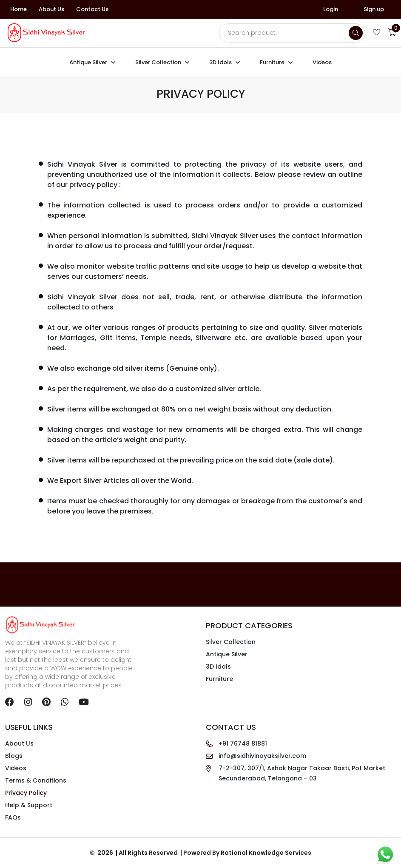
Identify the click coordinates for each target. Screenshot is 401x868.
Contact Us (92, 9)
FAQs (13, 818)
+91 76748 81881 (243, 744)
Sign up (374, 9)
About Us (51, 9)
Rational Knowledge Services (266, 853)
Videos (322, 62)
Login (331, 9)
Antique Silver (88, 62)
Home (18, 9)
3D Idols (220, 62)
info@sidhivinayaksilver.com (262, 756)
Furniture (272, 62)
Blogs (14, 756)
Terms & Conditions (36, 781)
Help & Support (29, 806)
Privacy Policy (26, 793)
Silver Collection (158, 62)
